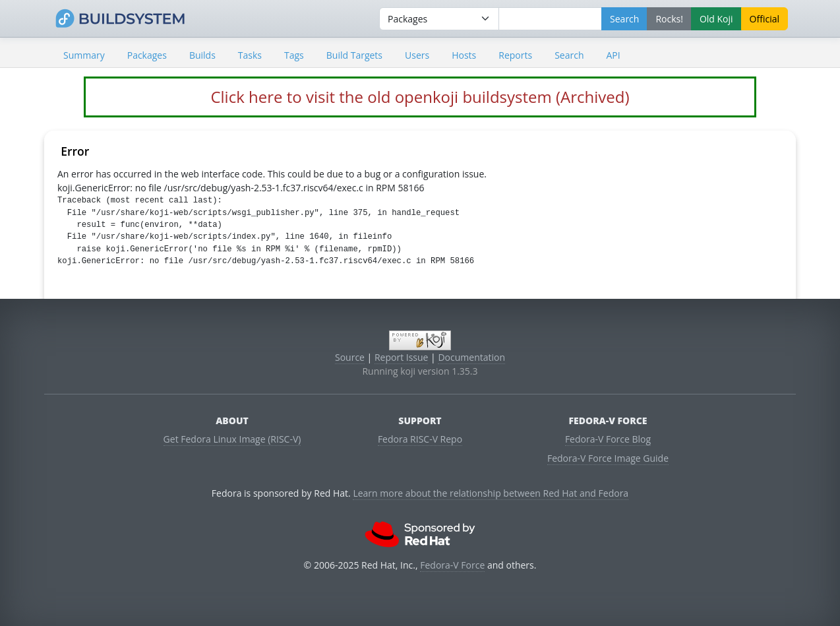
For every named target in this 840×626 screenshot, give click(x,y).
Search (569, 55)
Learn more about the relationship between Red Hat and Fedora (491, 493)
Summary (84, 55)
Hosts (464, 55)
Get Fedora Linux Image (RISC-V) (232, 439)
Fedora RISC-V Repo (420, 439)
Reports (515, 55)
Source (350, 357)
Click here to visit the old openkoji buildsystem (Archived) (420, 97)
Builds (202, 55)
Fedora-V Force (452, 565)
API (613, 55)
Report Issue (402, 357)
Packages (147, 55)
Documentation (471, 357)
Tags (294, 55)
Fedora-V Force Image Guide (608, 458)
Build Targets (354, 55)
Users (417, 55)
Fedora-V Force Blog (608, 439)
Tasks (250, 55)
